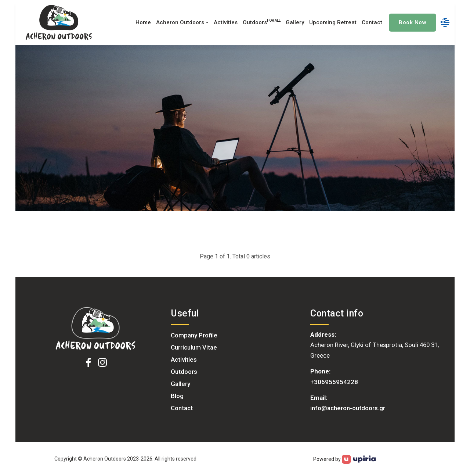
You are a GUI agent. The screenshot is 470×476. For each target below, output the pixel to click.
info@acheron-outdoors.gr (348, 408)
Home (143, 22)
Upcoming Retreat (333, 22)
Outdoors (262, 22)
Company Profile (194, 335)
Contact (372, 22)
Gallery (295, 22)
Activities (226, 22)
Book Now (413, 22)
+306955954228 (334, 382)
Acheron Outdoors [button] (180, 22)
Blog (177, 396)
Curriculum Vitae (194, 347)
